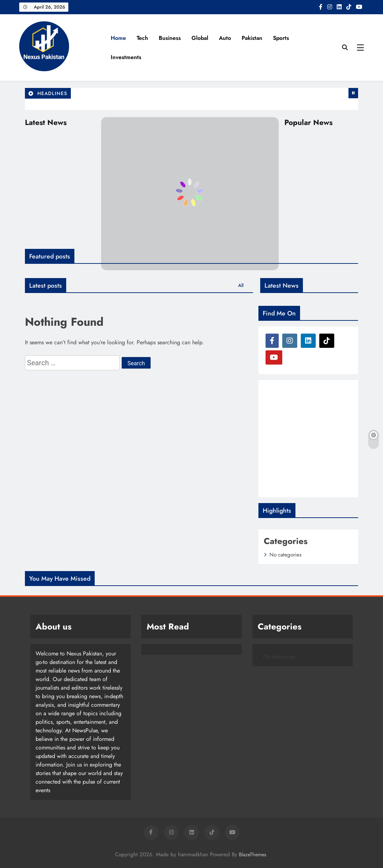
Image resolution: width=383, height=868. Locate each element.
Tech (142, 38)
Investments (126, 57)
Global (200, 38)
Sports (281, 38)
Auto (225, 38)
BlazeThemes (253, 854)
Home (118, 38)
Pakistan (252, 38)
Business (170, 38)
